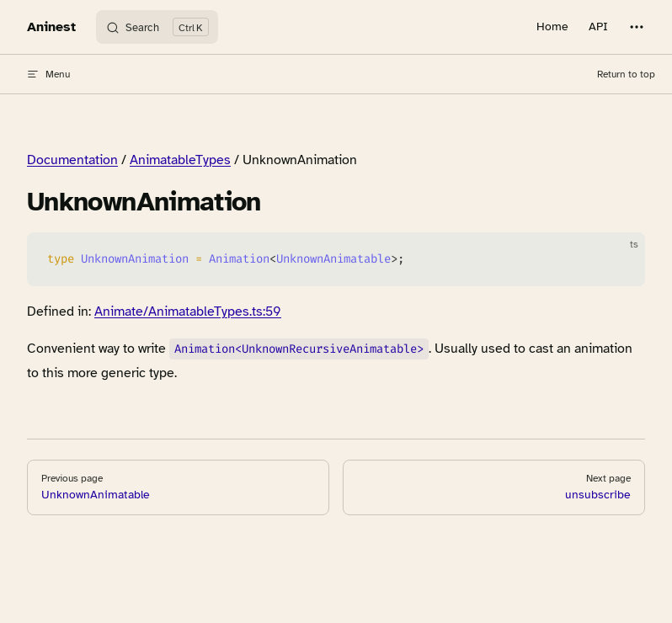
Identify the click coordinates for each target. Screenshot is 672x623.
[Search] (157, 27)
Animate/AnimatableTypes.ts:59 (188, 311)
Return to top (626, 74)
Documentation (72, 160)
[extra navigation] (637, 27)
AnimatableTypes (180, 160)
